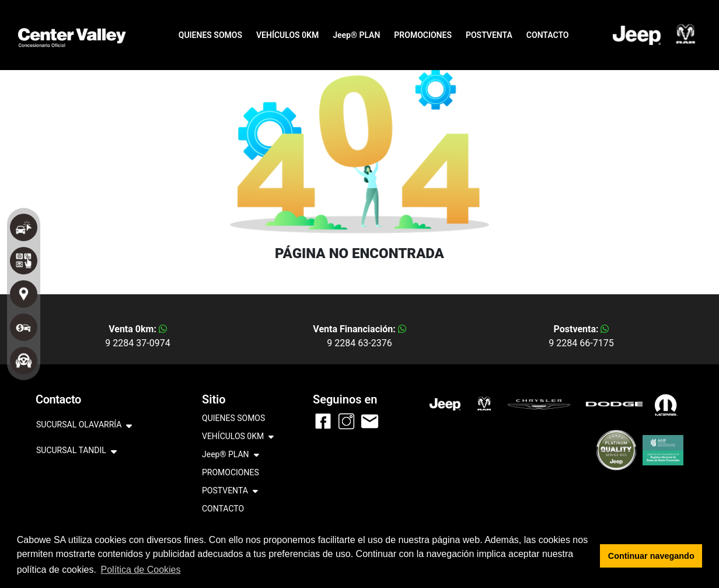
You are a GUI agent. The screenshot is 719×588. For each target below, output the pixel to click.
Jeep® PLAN (356, 35)
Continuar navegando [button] (651, 556)
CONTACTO (548, 35)
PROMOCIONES (423, 35)
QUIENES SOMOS (210, 35)
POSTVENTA (489, 35)
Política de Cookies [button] (141, 570)
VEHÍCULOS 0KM (287, 35)
